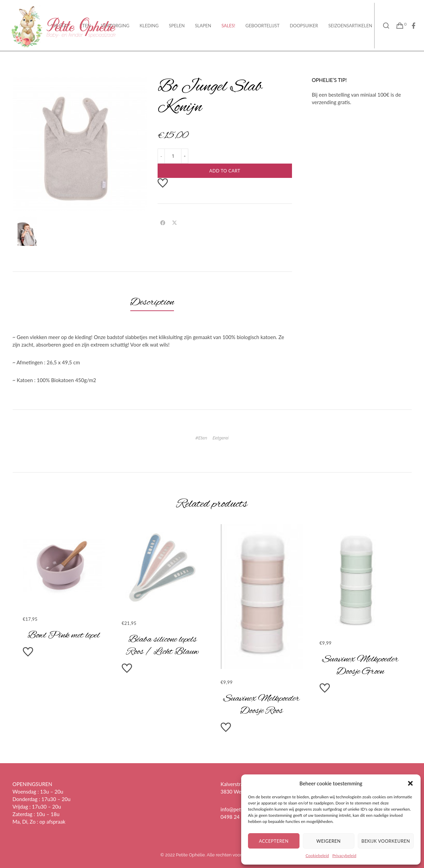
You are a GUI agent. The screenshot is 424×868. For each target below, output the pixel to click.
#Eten (201, 438)
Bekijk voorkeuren (386, 841)
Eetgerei (221, 438)
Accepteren (274, 841)
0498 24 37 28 (238, 817)
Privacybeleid (344, 856)
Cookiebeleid (317, 856)
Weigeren (329, 841)
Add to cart (225, 171)
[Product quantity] (173, 156)
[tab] (152, 303)
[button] (410, 783)
